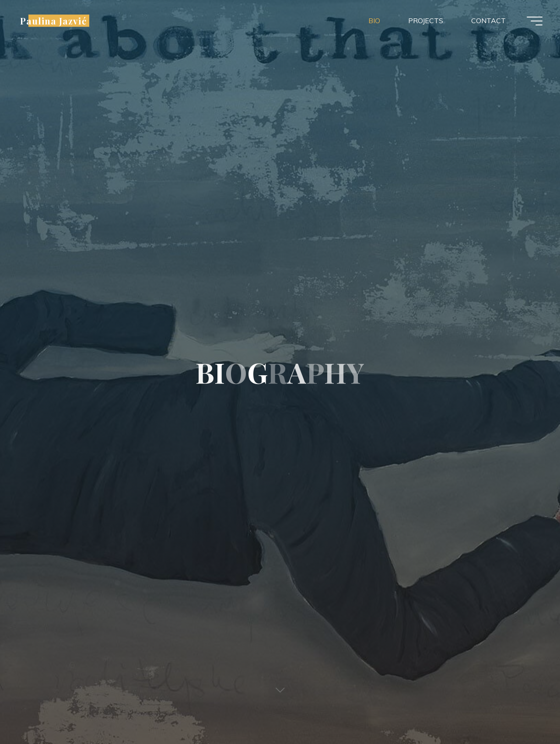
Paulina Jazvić (53, 21)
